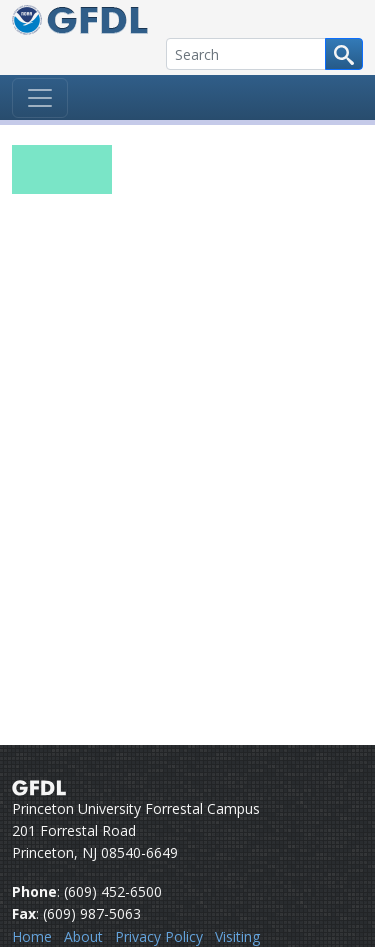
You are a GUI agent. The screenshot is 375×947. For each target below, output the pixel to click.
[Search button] (344, 54)
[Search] (246, 54)
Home (32, 936)
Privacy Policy (159, 936)
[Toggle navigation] (40, 98)
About (83, 936)
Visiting (237, 936)
